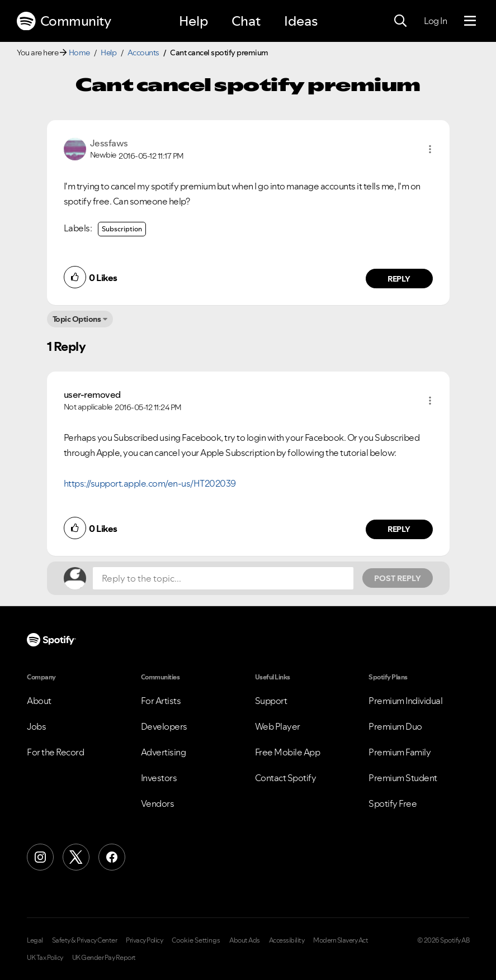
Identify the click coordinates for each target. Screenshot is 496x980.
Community (64, 21)
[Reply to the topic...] (223, 578)
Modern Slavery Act (341, 940)
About (39, 701)
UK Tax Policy (45, 958)
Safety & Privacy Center (85, 940)
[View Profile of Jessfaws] (109, 143)
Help (193, 21)
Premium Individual (405, 701)
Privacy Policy (144, 940)
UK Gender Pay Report (104, 958)
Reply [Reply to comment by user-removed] (399, 529)
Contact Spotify (286, 778)
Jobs (36, 726)
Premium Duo (395, 726)
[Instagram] (40, 857)
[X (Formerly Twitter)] (76, 857)
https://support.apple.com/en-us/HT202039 (150, 483)
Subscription (122, 229)
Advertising (164, 752)
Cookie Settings (196, 940)
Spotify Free (393, 803)
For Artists (161, 701)
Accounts (143, 53)
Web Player (278, 726)
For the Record (55, 752)
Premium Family (400, 752)
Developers (164, 726)
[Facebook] (112, 857)
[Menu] (470, 21)
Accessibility (287, 940)
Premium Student (403, 778)
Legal (35, 940)
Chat (246, 21)
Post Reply (398, 578)
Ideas (301, 21)
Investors (159, 778)
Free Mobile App (288, 752)
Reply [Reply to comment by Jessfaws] (399, 279)
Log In (435, 21)
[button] (430, 149)
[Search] (400, 21)
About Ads (245, 940)
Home (79, 53)
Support (271, 701)
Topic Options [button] (77, 319)
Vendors (158, 803)
